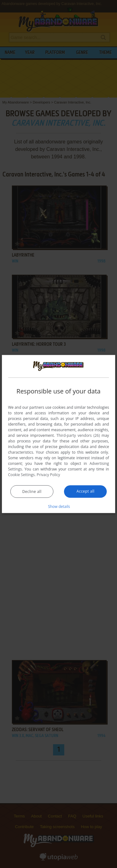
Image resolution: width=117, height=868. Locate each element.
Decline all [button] (32, 491)
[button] (59, 506)
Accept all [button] (85, 491)
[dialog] (59, 434)
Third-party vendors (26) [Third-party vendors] (78, 435)
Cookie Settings (22, 474)
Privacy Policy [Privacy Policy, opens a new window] (49, 474)
